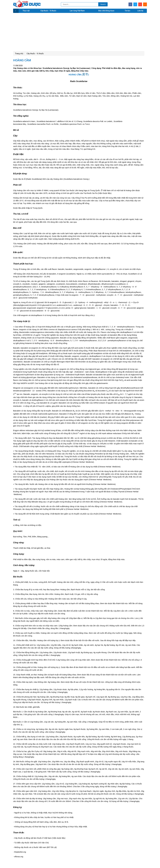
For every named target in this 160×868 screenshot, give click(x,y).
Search (103, 4)
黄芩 (85, 74)
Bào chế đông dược (106, 11)
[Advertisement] (80, 32)
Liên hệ (140, 11)
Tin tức (127, 11)
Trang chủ (19, 54)
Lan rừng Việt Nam (77, 11)
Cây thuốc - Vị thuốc (48, 11)
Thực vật (26, 11)
